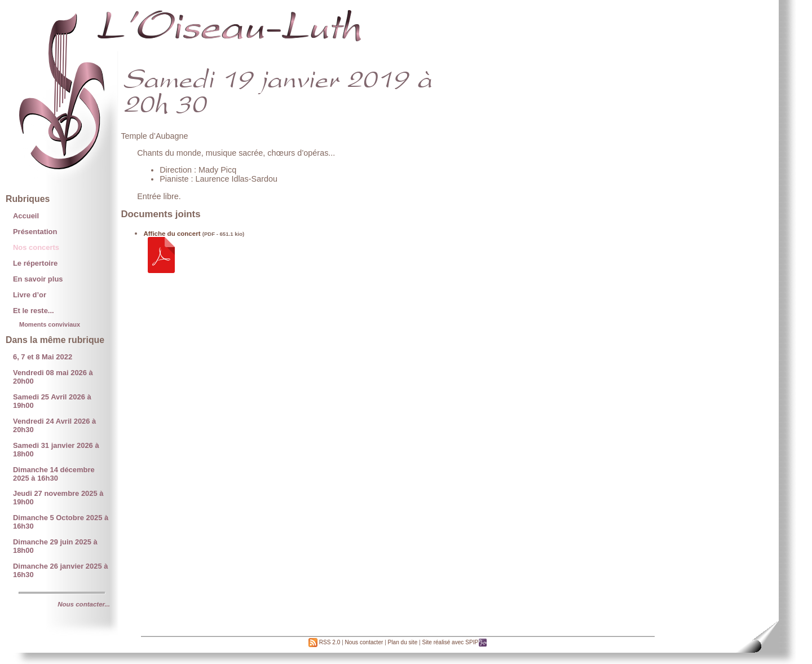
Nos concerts (36, 247)
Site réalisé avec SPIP (454, 642)
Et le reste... (34, 311)
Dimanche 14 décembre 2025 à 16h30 (54, 474)
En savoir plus (38, 279)
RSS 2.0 (324, 642)
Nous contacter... (84, 604)
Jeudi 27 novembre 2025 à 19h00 (58, 498)
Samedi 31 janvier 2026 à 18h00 (56, 450)
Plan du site (403, 642)
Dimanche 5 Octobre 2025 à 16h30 (61, 522)
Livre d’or (30, 295)
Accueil (26, 216)
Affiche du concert (172, 234)
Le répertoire (35, 263)
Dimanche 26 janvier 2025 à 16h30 (61, 570)
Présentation (35, 232)
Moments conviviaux (50, 324)
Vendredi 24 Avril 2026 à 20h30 (54, 425)
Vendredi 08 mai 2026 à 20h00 (53, 377)
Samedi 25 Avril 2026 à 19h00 (52, 401)
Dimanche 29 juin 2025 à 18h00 (55, 546)
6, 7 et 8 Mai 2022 (43, 357)
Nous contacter (364, 642)
